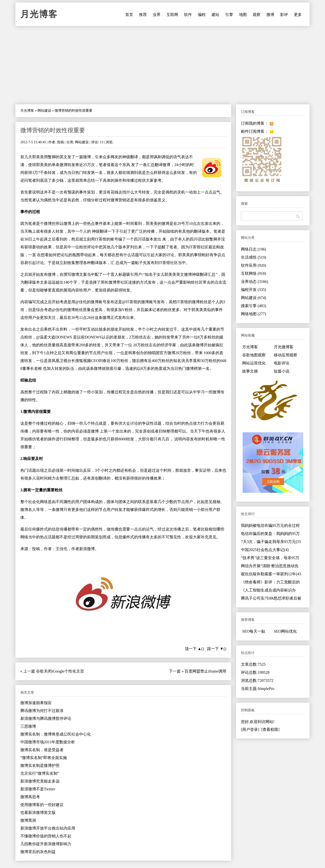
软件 (188, 15)
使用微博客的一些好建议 (42, 805)
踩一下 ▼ (215, 649)
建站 (215, 15)
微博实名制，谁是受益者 (42, 750)
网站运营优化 (254, 363)
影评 (284, 15)
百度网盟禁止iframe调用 (205, 671)
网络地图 (254, 314)
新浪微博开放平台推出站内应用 (48, 828)
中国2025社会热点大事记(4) (265, 550)
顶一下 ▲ (193, 649)
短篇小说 (282, 371)
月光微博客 (284, 347)
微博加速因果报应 (36, 703)
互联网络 (254, 273)
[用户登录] (250, 729)
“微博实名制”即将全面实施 (44, 758)
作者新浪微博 (83, 549)
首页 (129, 15)
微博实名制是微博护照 (40, 766)
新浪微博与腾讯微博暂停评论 (46, 718)
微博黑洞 (28, 820)
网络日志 (254, 249)
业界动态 (255, 282)
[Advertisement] (162, 65)
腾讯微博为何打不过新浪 (42, 711)
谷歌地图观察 (254, 355)
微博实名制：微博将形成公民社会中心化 (56, 734)
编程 (202, 15)
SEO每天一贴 (254, 631)
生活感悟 (254, 257)
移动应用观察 (286, 355)
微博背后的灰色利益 (38, 852)
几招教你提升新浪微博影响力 (46, 844)
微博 (270, 15)
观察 (257, 15)
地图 (243, 15)
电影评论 (282, 363)
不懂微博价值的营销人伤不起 (46, 836)
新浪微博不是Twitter (38, 789)
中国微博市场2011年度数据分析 (48, 742)
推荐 (143, 15)
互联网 (172, 15)
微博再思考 (30, 797)
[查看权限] (270, 729)
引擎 (229, 15)
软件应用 (254, 265)
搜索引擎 (254, 306)
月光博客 (39, 14)
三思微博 (28, 726)
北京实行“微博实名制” (40, 773)
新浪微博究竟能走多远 (40, 781)
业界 (157, 15)
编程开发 (254, 290)
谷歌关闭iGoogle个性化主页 (60, 671)
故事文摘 (250, 371)
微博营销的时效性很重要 (53, 130)
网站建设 (44, 111)
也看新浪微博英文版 (38, 813)
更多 (298, 15)
